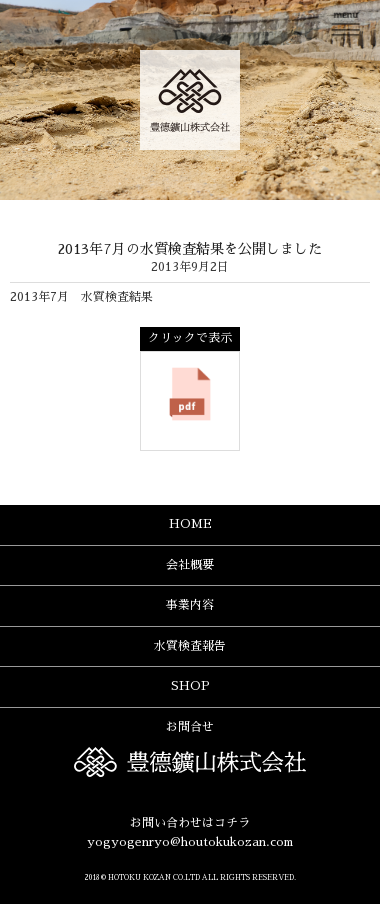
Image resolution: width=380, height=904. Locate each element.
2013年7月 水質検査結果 (81, 297)
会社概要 (190, 565)
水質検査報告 (190, 646)
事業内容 (190, 605)
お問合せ (190, 727)
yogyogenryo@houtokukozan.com (190, 842)
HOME (190, 524)
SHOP (190, 686)
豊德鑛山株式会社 (190, 100)
